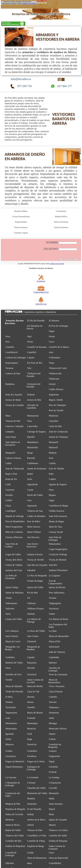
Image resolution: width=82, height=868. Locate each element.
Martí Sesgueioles (14, 527)
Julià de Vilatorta (57, 652)
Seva (8, 336)
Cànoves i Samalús (14, 426)
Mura (8, 416)
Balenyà (53, 663)
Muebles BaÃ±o (61, 217)
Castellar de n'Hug (36, 841)
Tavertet (53, 702)
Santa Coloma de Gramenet (57, 847)
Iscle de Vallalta (56, 469)
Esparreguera (12, 363)
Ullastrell (32, 641)
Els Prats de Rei (35, 363)
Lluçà (8, 506)
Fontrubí (31, 718)
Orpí (29, 336)
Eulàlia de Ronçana (58, 841)
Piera (51, 490)
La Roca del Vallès (36, 631)
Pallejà (30, 814)
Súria (8, 614)
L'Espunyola (55, 783)
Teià (29, 368)
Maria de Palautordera (54, 681)
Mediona (10, 820)
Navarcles (32, 744)
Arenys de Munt (13, 400)
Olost (8, 668)
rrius (51, 352)
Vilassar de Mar (13, 421)
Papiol (52, 809)
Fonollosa (32, 756)
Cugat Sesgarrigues (58, 549)
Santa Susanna (56, 804)
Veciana (53, 598)
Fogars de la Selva (36, 761)
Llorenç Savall (56, 532)
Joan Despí (11, 437)
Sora (29, 500)
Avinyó (52, 384)
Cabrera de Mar (13, 373)
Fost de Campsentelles (55, 582)
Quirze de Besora (57, 587)
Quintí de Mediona (14, 593)
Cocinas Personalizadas (21, 217)
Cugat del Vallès (13, 554)
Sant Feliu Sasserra (58, 516)
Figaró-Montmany (14, 767)
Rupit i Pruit (11, 474)
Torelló (9, 680)
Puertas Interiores (21, 227)
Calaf (8, 484)
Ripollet (31, 437)
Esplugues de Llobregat (33, 768)
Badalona (10, 384)
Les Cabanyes (12, 631)
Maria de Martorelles (59, 636)
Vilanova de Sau (35, 511)
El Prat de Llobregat (58, 326)
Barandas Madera (21, 211)
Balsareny (32, 663)
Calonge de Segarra (36, 432)
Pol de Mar (32, 593)
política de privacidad (57, 264)
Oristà (52, 336)
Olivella (31, 668)
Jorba (51, 718)
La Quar (53, 631)
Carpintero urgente (21, 233)
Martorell (53, 447)
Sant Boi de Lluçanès (37, 565)
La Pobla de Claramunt (11, 577)
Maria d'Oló (55, 641)
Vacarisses (54, 609)
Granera (53, 751)
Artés (30, 479)
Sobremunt (54, 647)
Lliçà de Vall (33, 692)
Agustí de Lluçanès (58, 820)
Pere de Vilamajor (57, 405)
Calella (52, 463)
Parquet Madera (21, 222)
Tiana (51, 363)
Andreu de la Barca (36, 820)
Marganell (10, 453)
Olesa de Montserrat (37, 858)
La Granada (33, 777)
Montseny (54, 416)
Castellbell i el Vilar (37, 836)
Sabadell (31, 570)
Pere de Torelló (56, 410)
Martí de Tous (55, 527)
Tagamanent (11, 713)
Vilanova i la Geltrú (58, 830)
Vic (29, 598)
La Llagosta (54, 576)
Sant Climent (12, 636)
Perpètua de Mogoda (15, 809)
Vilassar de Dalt (35, 830)
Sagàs (52, 500)
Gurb (30, 734)
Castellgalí (11, 511)
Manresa (10, 744)
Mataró (52, 825)
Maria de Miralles (14, 686)
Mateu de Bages (56, 521)
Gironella (53, 767)
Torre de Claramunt (58, 674)
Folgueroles (54, 756)
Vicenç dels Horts (14, 560)
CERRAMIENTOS (41, 291)
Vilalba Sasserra (57, 511)
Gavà (51, 853)
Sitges (52, 331)
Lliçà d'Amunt (56, 692)
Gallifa (9, 500)
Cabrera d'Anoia (13, 458)
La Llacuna (11, 777)
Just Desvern (33, 537)
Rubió (30, 474)
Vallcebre (10, 609)
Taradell (31, 707)
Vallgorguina (55, 603)
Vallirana (31, 603)
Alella (8, 739)
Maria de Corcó (13, 641)
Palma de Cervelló (14, 814)
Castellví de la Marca (59, 347)
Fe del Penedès (34, 809)
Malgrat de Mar (13, 804)
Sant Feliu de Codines (11, 545)
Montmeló (54, 793)
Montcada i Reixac (58, 729)
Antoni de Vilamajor (58, 437)
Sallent (30, 825)
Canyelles (53, 421)
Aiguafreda (32, 484)
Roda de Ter (11, 479)
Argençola (32, 506)
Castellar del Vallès (58, 836)
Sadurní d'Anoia (35, 554)
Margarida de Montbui (33, 648)
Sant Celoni (33, 636)
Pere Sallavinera (57, 593)
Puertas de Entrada (61, 222)
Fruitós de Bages (35, 581)
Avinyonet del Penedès (33, 385)
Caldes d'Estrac (56, 389)
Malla (52, 799)
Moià (51, 814)
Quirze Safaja (12, 587)
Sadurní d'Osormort (58, 570)
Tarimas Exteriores (61, 227)
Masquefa (53, 442)
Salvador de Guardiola (32, 406)
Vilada (9, 598)
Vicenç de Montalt (58, 560)
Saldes (52, 614)
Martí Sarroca (34, 527)
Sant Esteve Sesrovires (32, 545)
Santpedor (32, 804)
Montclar (32, 729)
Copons (31, 358)
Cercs (52, 342)
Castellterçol (11, 352)
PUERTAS (41, 280)
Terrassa (9, 368)
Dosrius (31, 697)
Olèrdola (10, 863)
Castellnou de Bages (59, 506)
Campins (10, 432)
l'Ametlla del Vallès (36, 788)
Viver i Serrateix (57, 686)
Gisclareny (11, 756)
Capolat (31, 657)
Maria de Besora (35, 713)
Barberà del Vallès (14, 663)
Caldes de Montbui (36, 516)
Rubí (51, 474)
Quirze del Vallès (35, 587)
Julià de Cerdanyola (58, 432)
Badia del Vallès (13, 830)
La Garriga (54, 777)
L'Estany (31, 783)
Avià (51, 458)
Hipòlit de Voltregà (14, 516)
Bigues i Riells (56, 400)
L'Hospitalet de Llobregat (12, 784)
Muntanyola (33, 416)
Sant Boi (53, 565)
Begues (52, 495)
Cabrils (52, 739)
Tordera (9, 702)
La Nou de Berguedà (37, 576)
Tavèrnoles (11, 707)
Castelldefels (55, 863)
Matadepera (33, 442)
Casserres (10, 490)
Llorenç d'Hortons (14, 537)
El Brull (53, 772)
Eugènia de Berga (36, 846)
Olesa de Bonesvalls (58, 858)
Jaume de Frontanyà (37, 469)
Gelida (30, 853)
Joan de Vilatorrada (15, 469)
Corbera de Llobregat (16, 358)
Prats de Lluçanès (14, 395)
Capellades (54, 657)
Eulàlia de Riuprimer (15, 846)
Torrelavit (32, 674)
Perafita (9, 495)
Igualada (10, 734)
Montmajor (33, 723)
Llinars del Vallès (14, 619)
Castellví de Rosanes (37, 347)
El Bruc (9, 697)
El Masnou (54, 321)
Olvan (30, 342)
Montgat (53, 723)
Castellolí (32, 352)
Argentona (54, 395)
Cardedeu (10, 657)
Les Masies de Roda (58, 619)
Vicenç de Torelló (35, 560)
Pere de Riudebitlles (15, 521)
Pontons (31, 395)
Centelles (10, 347)
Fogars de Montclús (15, 761)
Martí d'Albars (34, 532)
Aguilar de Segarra (58, 484)
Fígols (52, 761)
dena (29, 863)
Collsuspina (54, 358)
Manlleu (31, 799)
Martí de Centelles (14, 532)
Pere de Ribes (34, 521)
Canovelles (32, 426)
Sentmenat (54, 713)
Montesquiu (11, 729)
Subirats (31, 614)
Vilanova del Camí (58, 368)
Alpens (52, 734)
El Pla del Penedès (36, 321)
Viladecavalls (55, 373)
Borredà (31, 458)
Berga (30, 453)
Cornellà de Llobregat (11, 854)
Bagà (30, 739)
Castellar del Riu (13, 841)
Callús (8, 463)
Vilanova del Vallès (15, 836)
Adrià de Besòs (13, 825)
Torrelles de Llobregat (54, 669)
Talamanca (54, 707)
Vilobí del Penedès (14, 692)
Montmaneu (11, 723)
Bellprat (53, 453)
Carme (30, 490)
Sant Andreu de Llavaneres (13, 444)
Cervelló (53, 788)
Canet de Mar (55, 426)
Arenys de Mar (34, 400)
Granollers (32, 751)
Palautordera (55, 544)
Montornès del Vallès (37, 793)
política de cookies (29, 4)
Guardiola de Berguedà (55, 746)
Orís (7, 342)
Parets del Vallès (35, 495)
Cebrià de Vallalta (14, 565)
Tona (29, 421)
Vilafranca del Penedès (34, 375)
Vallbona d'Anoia (35, 609)
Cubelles (53, 697)
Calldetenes (33, 463)
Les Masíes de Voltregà (34, 620)
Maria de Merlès (35, 686)
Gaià (8, 718)
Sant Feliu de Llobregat (55, 539)
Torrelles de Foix (14, 674)
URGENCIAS (41, 303)
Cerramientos (61, 211)
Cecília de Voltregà (58, 554)
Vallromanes (11, 603)
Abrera (30, 702)
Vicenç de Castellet (15, 405)
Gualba (9, 751)
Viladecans (54, 379)
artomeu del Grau (14, 570)
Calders (52, 479)
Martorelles (33, 447)
